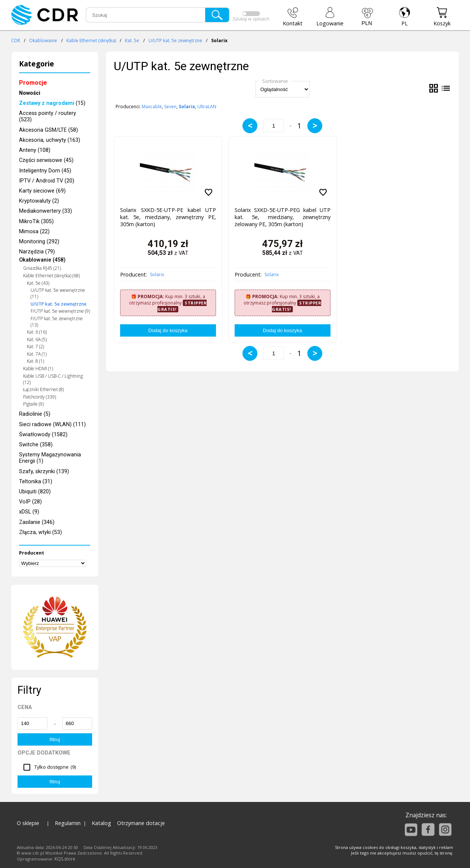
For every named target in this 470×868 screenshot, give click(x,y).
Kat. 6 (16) (37, 332)
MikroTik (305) (36, 221)
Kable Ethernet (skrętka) (91, 40)
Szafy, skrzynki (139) (44, 472)
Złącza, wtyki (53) (40, 532)
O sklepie (28, 823)
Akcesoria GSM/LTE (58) (48, 130)
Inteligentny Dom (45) (45, 171)
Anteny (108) (35, 150)
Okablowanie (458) (42, 260)
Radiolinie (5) (35, 414)
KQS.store (65, 859)
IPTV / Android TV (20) (47, 181)
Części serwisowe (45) (46, 160)
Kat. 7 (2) (35, 346)
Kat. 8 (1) (35, 361)
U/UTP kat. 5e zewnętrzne (175, 40)
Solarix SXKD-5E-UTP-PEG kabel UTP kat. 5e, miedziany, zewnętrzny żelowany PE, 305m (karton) (283, 217)
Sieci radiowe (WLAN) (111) (52, 424)
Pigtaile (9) (33, 404)
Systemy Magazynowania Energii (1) (50, 458)
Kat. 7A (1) (37, 354)
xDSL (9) (29, 512)
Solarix (157, 274)
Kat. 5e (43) (38, 283)
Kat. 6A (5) (37, 339)
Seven (170, 107)
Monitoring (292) (39, 242)
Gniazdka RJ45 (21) (42, 268)
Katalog (101, 823)
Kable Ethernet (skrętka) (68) (51, 276)
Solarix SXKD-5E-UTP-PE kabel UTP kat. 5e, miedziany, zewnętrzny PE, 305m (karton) (168, 217)
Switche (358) (36, 445)
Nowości (30, 93)
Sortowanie (275, 81)
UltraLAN (207, 107)
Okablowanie (43, 40)
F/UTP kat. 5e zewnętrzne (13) (57, 322)
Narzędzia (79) (37, 252)
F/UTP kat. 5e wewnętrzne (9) (60, 311)
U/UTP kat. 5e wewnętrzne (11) (58, 293)
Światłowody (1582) (43, 435)
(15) (52, 103)
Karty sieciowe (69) (42, 191)
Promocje (33, 83)
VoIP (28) (30, 502)
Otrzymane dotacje (141, 823)
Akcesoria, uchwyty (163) (50, 140)
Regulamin (68, 823)
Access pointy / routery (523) (48, 116)
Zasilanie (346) (37, 522)
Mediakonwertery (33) (46, 211)
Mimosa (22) (34, 232)
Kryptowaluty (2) (39, 201)
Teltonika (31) (36, 482)
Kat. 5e (132, 40)
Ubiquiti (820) (35, 492)
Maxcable (152, 107)
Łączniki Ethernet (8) (43, 389)
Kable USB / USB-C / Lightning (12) (53, 379)
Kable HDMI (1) (38, 369)
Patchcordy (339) (40, 397)
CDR (16, 40)
